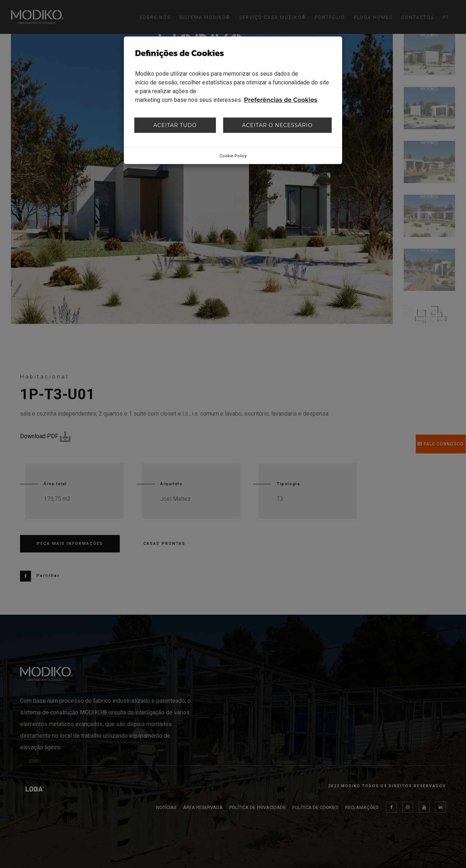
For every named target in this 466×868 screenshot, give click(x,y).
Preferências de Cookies (281, 100)
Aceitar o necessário (277, 125)
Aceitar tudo (175, 125)
